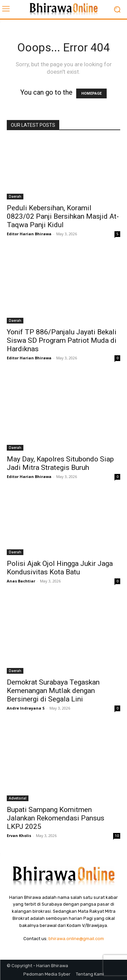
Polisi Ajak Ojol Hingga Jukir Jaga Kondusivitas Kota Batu (60, 568)
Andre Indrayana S (26, 708)
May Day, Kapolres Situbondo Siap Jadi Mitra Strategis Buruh (60, 463)
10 (117, 836)
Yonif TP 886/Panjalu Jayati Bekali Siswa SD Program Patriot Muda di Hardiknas (62, 340)
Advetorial (18, 798)
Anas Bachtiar (21, 581)
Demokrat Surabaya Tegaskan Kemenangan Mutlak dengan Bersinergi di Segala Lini (53, 691)
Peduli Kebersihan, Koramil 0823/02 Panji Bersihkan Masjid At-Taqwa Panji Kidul (63, 216)
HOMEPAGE (91, 93)
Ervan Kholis (19, 835)
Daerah (15, 196)
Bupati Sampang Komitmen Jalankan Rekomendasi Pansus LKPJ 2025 (56, 818)
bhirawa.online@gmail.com (76, 939)
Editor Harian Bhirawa (29, 234)
